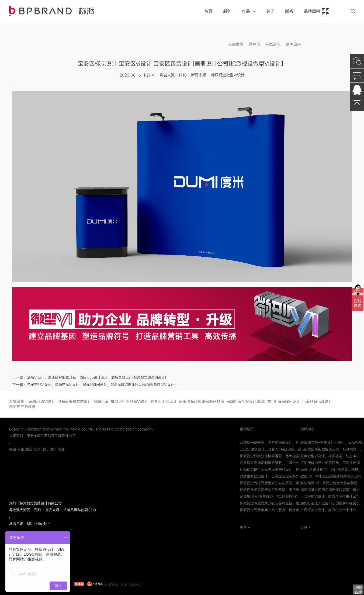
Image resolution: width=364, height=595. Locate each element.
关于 (270, 11)
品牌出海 (101, 401)
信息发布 (314, 44)
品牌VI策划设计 (52, 11)
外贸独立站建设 (22, 407)
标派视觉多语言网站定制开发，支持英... (271, 490)
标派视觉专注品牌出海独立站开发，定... (271, 483)
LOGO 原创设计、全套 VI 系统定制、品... (272, 449)
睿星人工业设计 (164, 401)
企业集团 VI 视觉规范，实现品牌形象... (270, 496)
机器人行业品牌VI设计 (129, 401)
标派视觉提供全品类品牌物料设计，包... (271, 470)
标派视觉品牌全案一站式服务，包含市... (271, 510)
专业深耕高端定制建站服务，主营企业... (271, 463)
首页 (208, 11)
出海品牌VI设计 (287, 401)
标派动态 (273, 44)
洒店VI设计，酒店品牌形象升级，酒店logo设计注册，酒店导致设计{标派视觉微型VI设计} (97, 377)
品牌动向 (293, 44)
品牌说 (254, 44)
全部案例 (236, 44)
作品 (249, 11)
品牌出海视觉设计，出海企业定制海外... (271, 476)
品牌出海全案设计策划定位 (249, 401)
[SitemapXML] (131, 584)
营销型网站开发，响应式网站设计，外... (271, 443)
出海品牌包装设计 (317, 401)
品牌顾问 (317, 12)
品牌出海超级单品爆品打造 (202, 401)
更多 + (245, 527)
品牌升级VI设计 (42, 401)
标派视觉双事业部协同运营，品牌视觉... (271, 456)
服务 (227, 11)
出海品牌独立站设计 (74, 401)
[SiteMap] (111, 584)
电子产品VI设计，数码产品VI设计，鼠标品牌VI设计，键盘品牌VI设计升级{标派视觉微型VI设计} (101, 385)
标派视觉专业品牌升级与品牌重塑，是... (271, 503)
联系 (289, 11)
